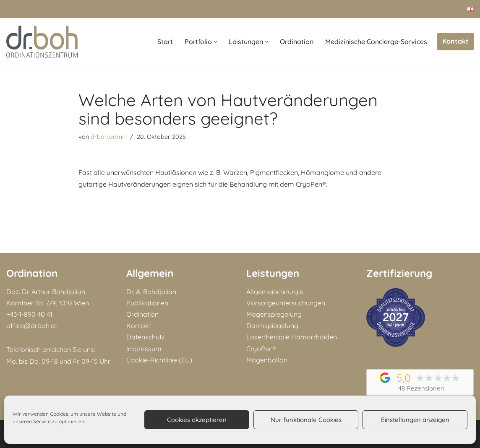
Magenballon (267, 360)
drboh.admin (109, 137)
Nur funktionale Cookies (306, 420)
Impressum (144, 349)
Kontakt (455, 41)
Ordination (297, 42)
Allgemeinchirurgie (275, 292)
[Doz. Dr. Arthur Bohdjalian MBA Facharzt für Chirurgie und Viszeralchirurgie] (42, 42)
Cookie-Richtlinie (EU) (159, 360)
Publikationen (147, 303)
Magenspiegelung (274, 314)
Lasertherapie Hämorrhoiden (292, 337)
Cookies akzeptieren (197, 420)
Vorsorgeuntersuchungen (286, 303)
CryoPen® (261, 349)
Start (165, 42)
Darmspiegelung (272, 326)
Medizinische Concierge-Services (376, 42)
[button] (215, 42)
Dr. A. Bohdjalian (151, 292)
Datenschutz (146, 337)
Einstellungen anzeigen (415, 420)
